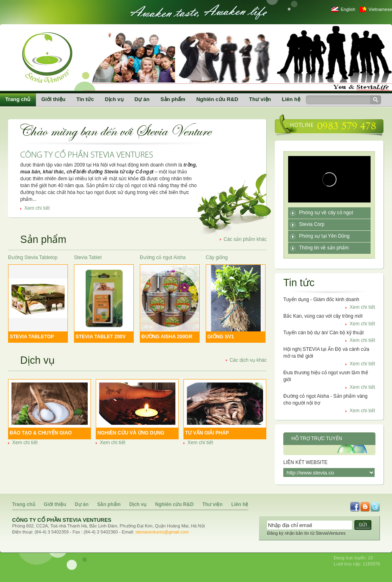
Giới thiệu (53, 99)
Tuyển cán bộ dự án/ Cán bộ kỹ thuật (324, 333)
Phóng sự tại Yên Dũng (324, 236)
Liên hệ (291, 99)
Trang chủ (18, 99)
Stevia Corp (312, 224)
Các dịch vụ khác (248, 360)
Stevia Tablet (88, 257)
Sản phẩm (173, 99)
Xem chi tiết (37, 208)
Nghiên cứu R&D (217, 99)
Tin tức (85, 99)
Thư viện (260, 99)
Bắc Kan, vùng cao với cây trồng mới (323, 316)
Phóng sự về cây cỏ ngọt (326, 213)
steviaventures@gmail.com (162, 532)
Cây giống (217, 257)
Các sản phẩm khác (245, 239)
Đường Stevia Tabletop (33, 257)
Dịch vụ (114, 99)
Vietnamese (380, 9)
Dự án (142, 99)
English (348, 9)
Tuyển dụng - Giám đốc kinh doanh (321, 299)
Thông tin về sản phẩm (324, 248)
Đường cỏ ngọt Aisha (163, 257)
